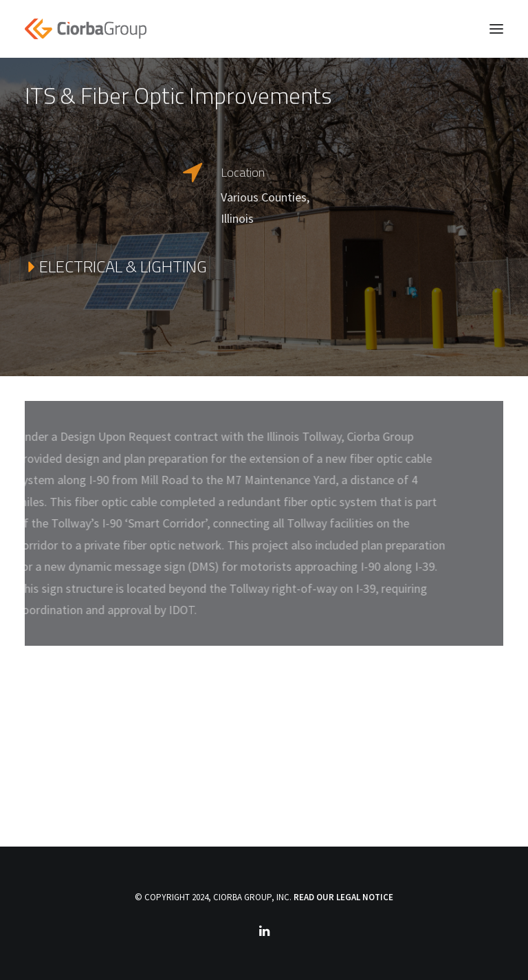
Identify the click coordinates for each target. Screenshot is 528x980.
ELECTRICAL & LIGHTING (116, 266)
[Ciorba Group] (86, 29)
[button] (496, 29)
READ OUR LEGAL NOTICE (343, 897)
